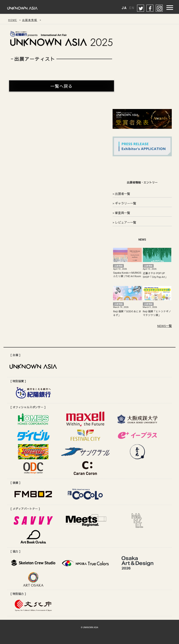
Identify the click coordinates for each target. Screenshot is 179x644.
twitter (141, 8)
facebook (150, 8)
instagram (159, 8)
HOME (13, 20)
